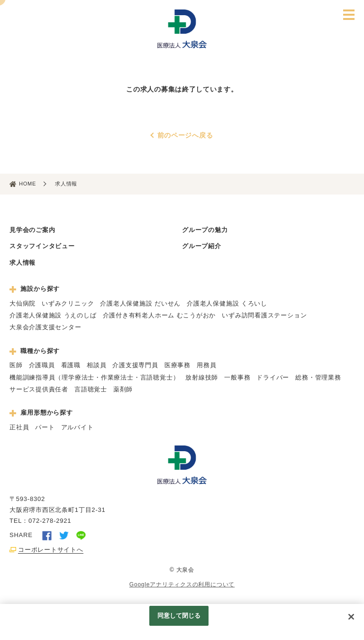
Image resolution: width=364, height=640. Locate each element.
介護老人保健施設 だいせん (140, 303)
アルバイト (77, 427)
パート (45, 427)
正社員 (19, 427)
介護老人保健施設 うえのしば (53, 315)
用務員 (206, 365)
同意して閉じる (179, 616)
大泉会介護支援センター (45, 327)
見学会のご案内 (32, 230)
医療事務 (177, 365)
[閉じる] (351, 617)
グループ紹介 (202, 246)
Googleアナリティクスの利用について (182, 584)
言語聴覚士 (91, 389)
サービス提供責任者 (39, 389)
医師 (16, 365)
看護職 (71, 365)
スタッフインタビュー (42, 246)
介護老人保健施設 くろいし (227, 303)
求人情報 (23, 263)
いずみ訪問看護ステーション (264, 315)
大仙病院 (23, 303)
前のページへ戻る (185, 135)
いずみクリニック (68, 303)
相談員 (96, 365)
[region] (182, 622)
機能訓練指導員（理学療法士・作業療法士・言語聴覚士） (94, 377)
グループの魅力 (205, 230)
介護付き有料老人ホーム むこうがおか (159, 315)
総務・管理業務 (318, 377)
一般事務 (237, 377)
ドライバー (273, 377)
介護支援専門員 (135, 365)
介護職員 (42, 365)
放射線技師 (202, 377)
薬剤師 (123, 389)
